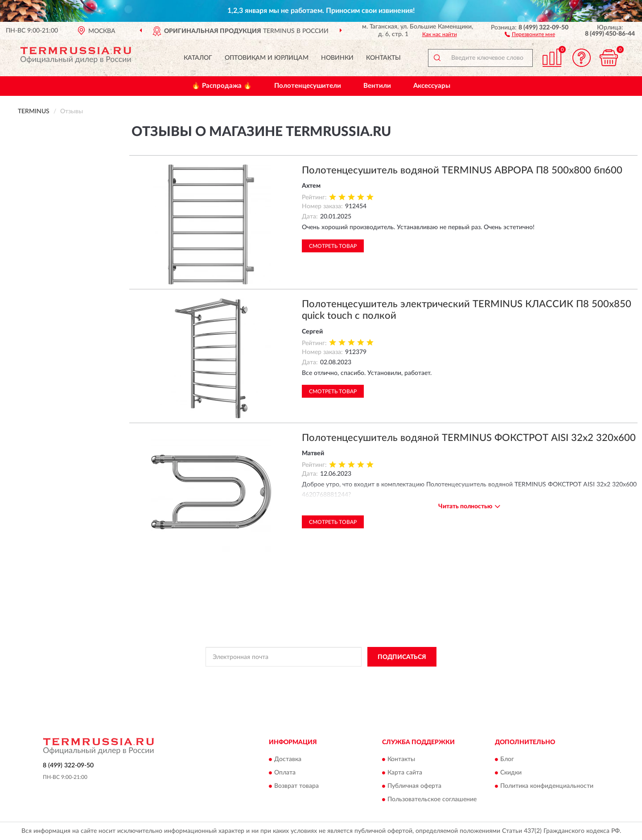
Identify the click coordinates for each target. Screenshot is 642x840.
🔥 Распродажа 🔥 (222, 86)
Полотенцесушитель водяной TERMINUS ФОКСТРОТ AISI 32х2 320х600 (469, 438)
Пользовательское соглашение (432, 799)
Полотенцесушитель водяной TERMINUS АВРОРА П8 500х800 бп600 (462, 170)
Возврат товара (296, 786)
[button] (530, 34)
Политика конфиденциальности (547, 786)
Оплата (285, 773)
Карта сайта (405, 773)
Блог (507, 759)
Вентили (377, 86)
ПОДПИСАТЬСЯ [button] (402, 657)
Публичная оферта (414, 786)
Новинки (337, 58)
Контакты (383, 58)
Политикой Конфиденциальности (317, 677)
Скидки (511, 773)
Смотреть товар (333, 246)
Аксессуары (432, 86)
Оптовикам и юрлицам (267, 58)
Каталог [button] (198, 58)
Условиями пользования (396, 677)
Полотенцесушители (308, 86)
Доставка (288, 759)
